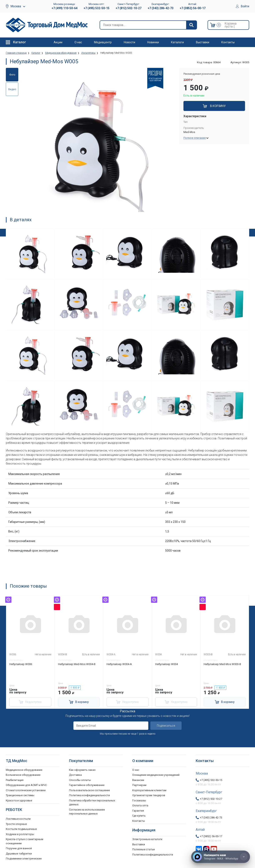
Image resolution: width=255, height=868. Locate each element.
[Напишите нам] (221, 857)
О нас (78, 42)
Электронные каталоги (147, 839)
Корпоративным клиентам (149, 790)
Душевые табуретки (19, 854)
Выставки (203, 42)
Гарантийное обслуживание (87, 785)
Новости (129, 42)
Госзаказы (139, 800)
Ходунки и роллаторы (20, 834)
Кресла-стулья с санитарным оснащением (25, 841)
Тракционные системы (20, 795)
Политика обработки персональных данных (92, 803)
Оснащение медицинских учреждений (156, 775)
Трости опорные (16, 824)
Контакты (228, 42)
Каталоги (177, 42)
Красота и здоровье (19, 800)
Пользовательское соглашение (89, 790)
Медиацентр (103, 42)
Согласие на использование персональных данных (87, 812)
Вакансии (138, 780)
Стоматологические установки (26, 790)
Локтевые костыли (18, 819)
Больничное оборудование (23, 775)
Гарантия (138, 811)
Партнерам (139, 785)
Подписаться (166, 726)
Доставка (75, 775)
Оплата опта (140, 805)
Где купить (139, 816)
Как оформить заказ (82, 770)
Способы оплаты (80, 780)
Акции (58, 42)
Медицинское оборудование (24, 770)
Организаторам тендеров (149, 795)
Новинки (153, 42)
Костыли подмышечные (21, 829)
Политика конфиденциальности (89, 795)
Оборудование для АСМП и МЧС (26, 785)
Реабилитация (15, 780)
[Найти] (191, 25)
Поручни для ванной (19, 848)
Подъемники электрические (24, 859)
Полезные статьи (144, 849)
